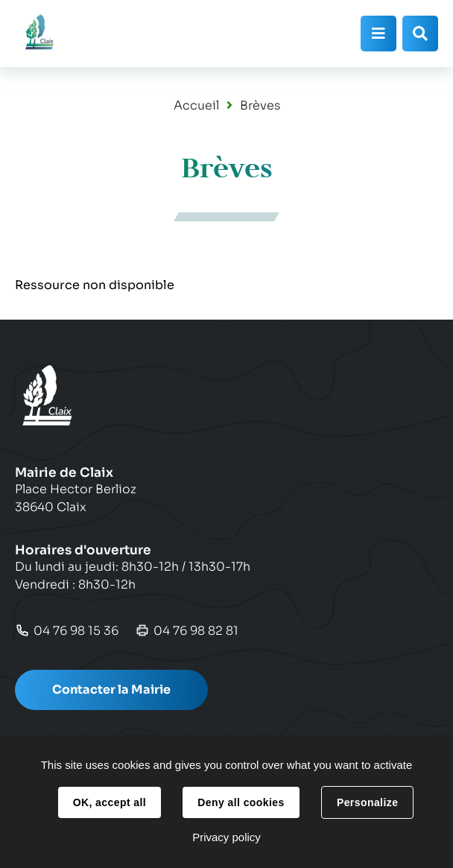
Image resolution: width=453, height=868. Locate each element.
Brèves (260, 105)
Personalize (367, 802)
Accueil (196, 105)
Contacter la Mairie (111, 690)
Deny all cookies (241, 802)
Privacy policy (226, 837)
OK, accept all (110, 802)
